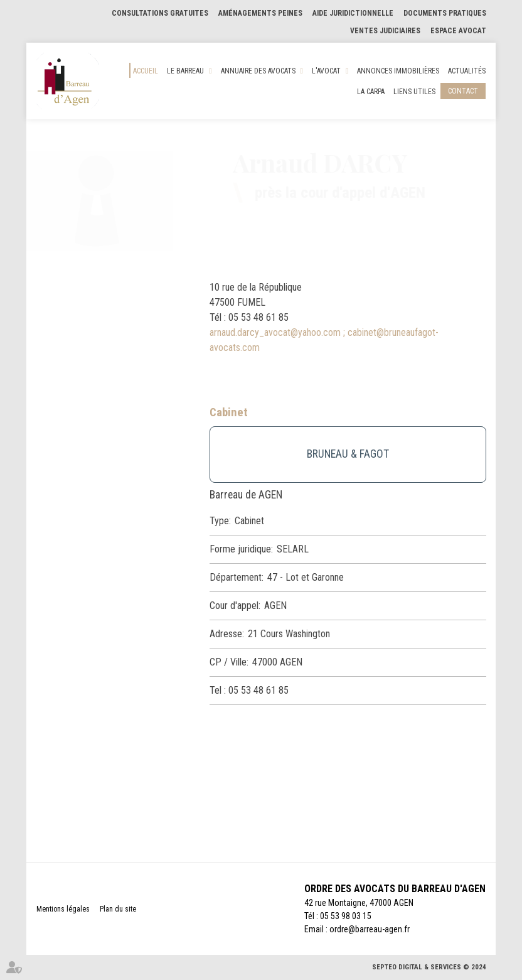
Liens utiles (414, 92)
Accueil (146, 71)
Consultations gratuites (160, 13)
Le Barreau (185, 71)
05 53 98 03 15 (346, 916)
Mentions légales (63, 909)
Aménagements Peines (260, 13)
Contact (463, 91)
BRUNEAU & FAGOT (348, 454)
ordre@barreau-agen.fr (370, 929)
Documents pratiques (445, 13)
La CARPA (371, 92)
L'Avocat (326, 71)
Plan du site (118, 909)
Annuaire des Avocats (258, 71)
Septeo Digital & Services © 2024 (429, 967)
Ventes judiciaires (385, 31)
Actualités (467, 71)
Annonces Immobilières (398, 71)
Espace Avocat (458, 31)
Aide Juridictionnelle (353, 13)
